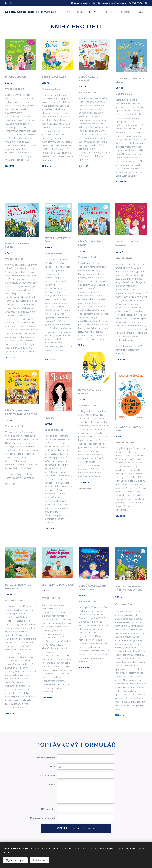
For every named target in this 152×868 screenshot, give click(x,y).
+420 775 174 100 (139, 3)
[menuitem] (89, 12)
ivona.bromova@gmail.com (114, 3)
